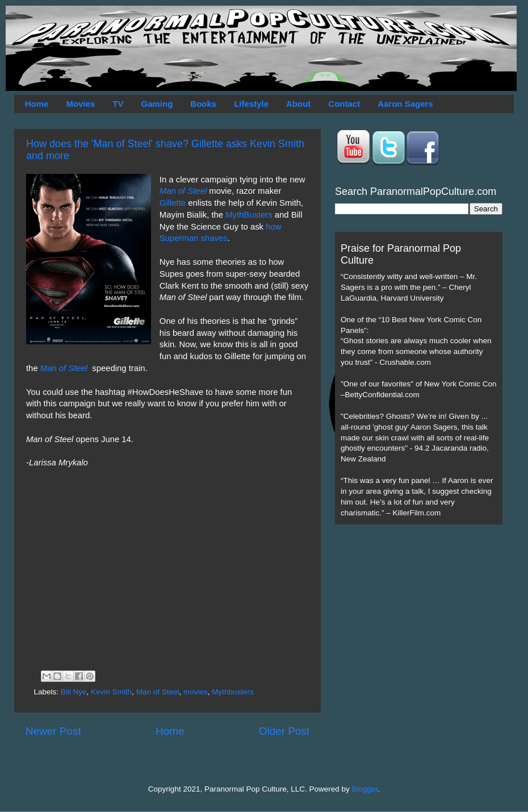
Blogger (365, 789)
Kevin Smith (111, 692)
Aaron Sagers (405, 104)
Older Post (284, 731)
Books (203, 104)
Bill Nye (74, 692)
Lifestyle (251, 104)
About (298, 104)
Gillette (173, 203)
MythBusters (249, 215)
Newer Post (53, 731)
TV (118, 104)
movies (196, 692)
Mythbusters (233, 692)
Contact (344, 104)
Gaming (157, 104)
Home (37, 104)
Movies (80, 104)
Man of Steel (184, 191)
